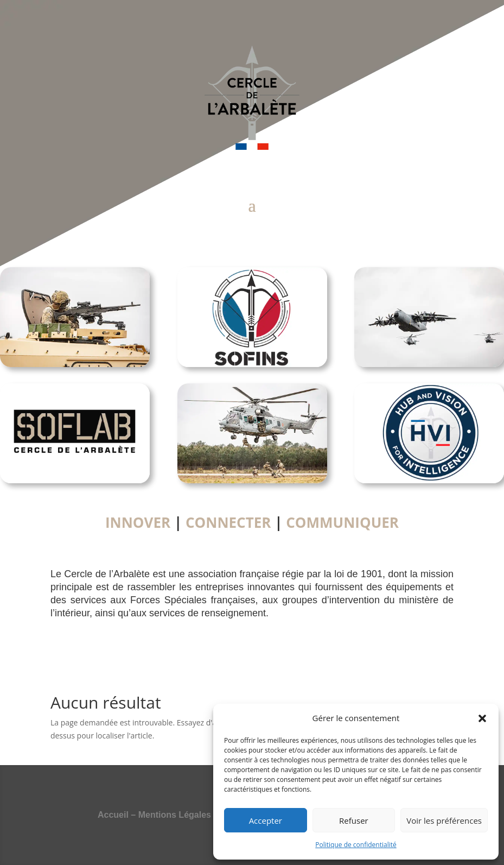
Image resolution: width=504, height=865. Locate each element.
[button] (482, 718)
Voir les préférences (444, 820)
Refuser (354, 820)
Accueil (113, 815)
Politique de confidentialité (356, 845)
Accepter (266, 820)
